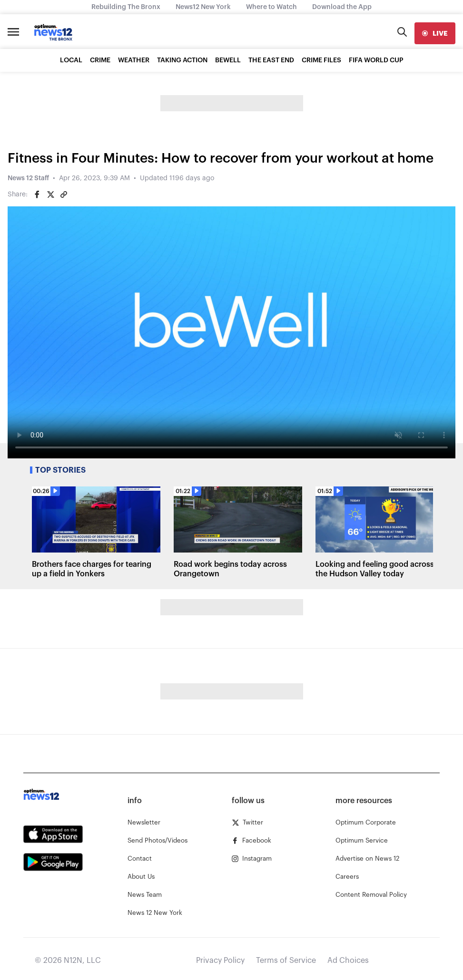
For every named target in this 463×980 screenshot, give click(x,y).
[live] (435, 33)
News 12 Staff (28, 178)
